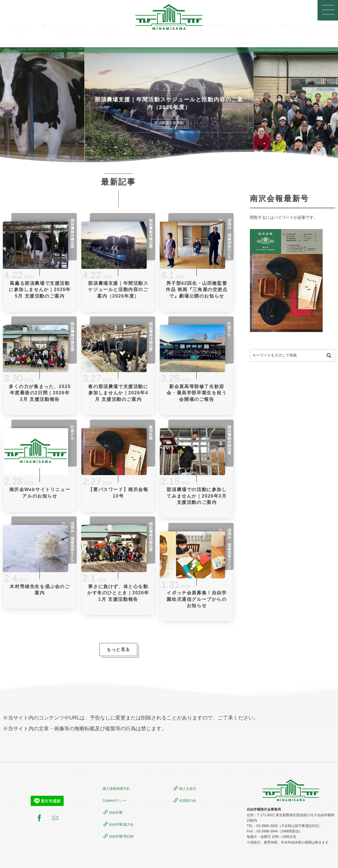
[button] (328, 10)
